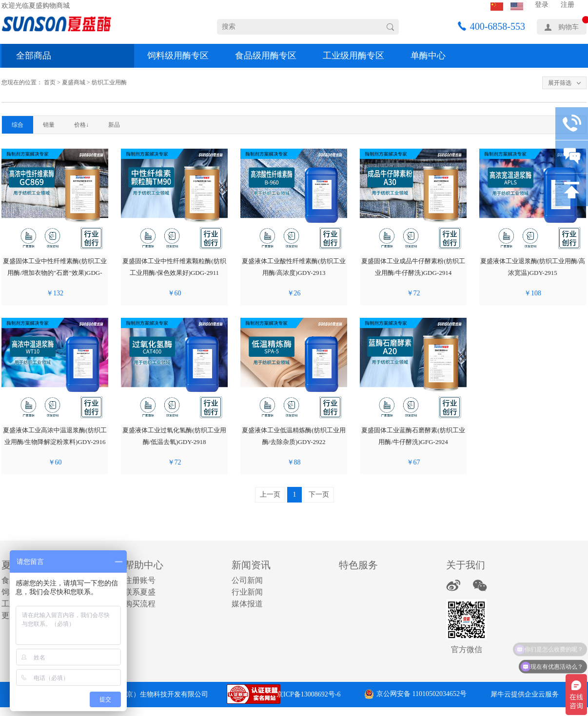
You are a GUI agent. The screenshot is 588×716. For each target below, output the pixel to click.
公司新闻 (247, 580)
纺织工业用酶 (109, 82)
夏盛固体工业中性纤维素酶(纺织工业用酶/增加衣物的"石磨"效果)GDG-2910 (55, 273)
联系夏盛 (140, 592)
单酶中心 (428, 56)
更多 (9, 615)
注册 (568, 5)
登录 (542, 5)
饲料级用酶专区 (178, 56)
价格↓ (81, 125)
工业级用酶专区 (353, 56)
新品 (114, 125)
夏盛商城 (74, 82)
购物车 (568, 27)
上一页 (270, 494)
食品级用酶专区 (266, 56)
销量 (49, 125)
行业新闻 (247, 592)
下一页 (319, 494)
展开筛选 (560, 83)
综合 (18, 125)
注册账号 (140, 580)
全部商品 (34, 56)
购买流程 (140, 604)
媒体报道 (247, 604)
